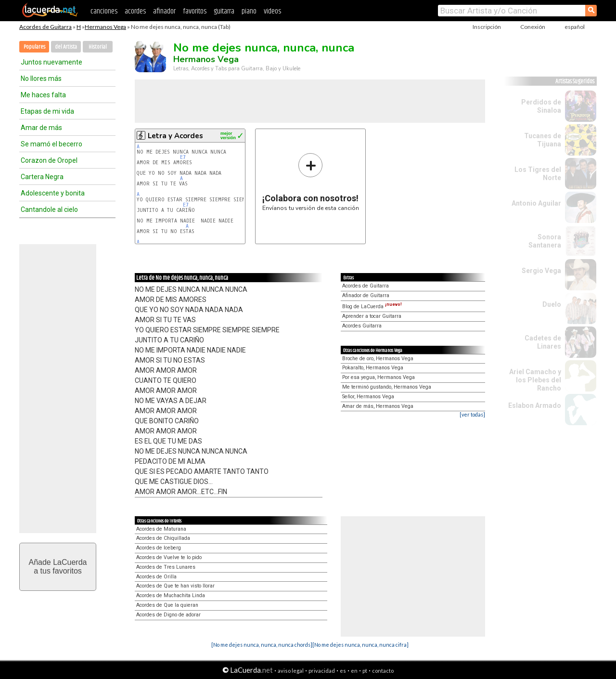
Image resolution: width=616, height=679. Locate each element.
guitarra (224, 11)
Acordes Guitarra (362, 326)
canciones (104, 11)
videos (272, 11)
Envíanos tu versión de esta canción (311, 182)
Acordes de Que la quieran (167, 605)
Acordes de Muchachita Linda (171, 595)
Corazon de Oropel (49, 160)
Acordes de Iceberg (159, 548)
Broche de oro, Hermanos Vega (378, 359)
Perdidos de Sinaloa (541, 106)
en (354, 671)
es (343, 671)
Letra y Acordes (175, 136)
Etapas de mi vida (47, 111)
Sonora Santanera (545, 241)
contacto (383, 671)
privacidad (322, 671)
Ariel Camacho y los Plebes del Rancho (535, 380)
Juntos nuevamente (51, 62)
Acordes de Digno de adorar (168, 615)
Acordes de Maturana (161, 529)
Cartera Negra (42, 177)
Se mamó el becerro (51, 144)
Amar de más (41, 128)
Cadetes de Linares (543, 342)
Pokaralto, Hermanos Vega (373, 368)
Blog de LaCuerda (372, 307)
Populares (34, 47)
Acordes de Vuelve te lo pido (169, 557)
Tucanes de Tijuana (543, 140)
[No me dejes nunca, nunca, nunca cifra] (360, 645)
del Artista (66, 47)
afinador (164, 11)
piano (249, 11)
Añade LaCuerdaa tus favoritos (58, 567)
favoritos (195, 11)
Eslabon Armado (535, 405)
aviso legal (291, 671)
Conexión (533, 27)
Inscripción (487, 27)
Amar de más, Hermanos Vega (378, 406)
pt (365, 671)
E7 (183, 157)
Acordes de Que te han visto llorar (175, 586)
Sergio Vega (541, 271)
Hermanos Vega (105, 27)
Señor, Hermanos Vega (368, 397)
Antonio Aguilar (536, 203)
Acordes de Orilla (156, 577)
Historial (98, 47)
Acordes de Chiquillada (163, 538)
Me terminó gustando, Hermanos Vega (387, 387)
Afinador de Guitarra (366, 295)
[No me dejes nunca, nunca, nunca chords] (262, 645)
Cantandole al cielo (49, 209)
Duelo (552, 304)
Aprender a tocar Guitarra (372, 316)
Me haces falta (43, 95)
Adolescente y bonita (53, 193)
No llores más (41, 78)
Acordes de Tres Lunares (166, 567)
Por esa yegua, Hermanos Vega (379, 377)
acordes (135, 11)
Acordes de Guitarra (45, 27)
